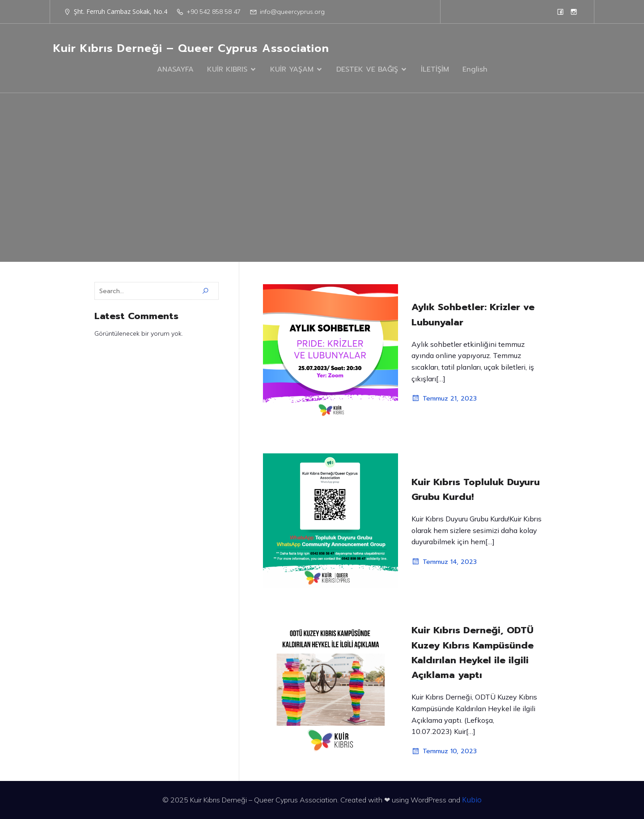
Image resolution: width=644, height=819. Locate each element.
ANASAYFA (175, 69)
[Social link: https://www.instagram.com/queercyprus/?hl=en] (574, 12)
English (475, 69)
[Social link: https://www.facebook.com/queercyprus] (560, 12)
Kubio (472, 800)
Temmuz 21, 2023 (444, 398)
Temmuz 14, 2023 (444, 562)
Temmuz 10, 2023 (444, 751)
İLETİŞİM (435, 69)
